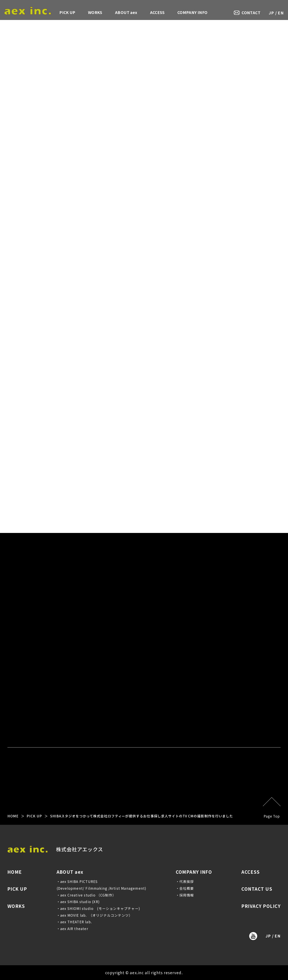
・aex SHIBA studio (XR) (78, 902)
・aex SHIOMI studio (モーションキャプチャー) (98, 908)
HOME (13, 816)
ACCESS (157, 12)
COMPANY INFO (192, 12)
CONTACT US (257, 889)
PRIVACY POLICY (261, 906)
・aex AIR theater (72, 929)
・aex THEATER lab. (74, 922)
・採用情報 (185, 895)
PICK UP (67, 12)
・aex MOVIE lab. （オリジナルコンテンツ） (95, 915)
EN (281, 13)
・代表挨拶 (185, 881)
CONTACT (251, 13)
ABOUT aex (126, 12)
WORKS (95, 12)
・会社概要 (185, 888)
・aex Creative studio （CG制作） (86, 895)
